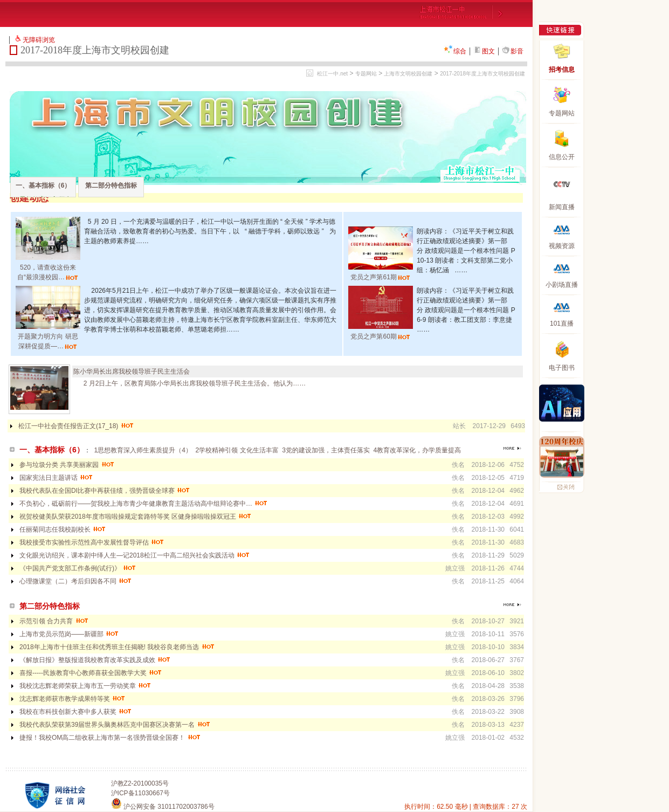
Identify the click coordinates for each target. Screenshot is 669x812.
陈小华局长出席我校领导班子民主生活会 (132, 371)
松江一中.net (332, 74)
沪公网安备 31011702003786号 (163, 807)
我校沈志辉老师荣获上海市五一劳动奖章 (85, 686)
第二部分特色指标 (111, 185)
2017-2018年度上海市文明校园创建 (482, 74)
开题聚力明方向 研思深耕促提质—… (48, 336)
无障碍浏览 (39, 40)
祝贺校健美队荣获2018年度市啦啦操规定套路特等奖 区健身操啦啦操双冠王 (136, 517)
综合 (455, 51)
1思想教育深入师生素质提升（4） (143, 450)
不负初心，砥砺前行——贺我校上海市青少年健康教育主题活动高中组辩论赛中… (144, 504)
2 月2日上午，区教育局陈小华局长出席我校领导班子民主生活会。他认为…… (189, 383)
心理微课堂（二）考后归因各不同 (76, 581)
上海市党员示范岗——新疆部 (69, 634)
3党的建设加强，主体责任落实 (326, 450)
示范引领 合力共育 (54, 621)
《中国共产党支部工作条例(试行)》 (78, 568)
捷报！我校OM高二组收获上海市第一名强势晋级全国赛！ (110, 738)
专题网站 (366, 74)
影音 (513, 51)
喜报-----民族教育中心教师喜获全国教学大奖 (91, 673)
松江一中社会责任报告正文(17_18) (76, 426)
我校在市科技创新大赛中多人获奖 (76, 712)
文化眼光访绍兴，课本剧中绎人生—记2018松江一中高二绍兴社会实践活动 (135, 555)
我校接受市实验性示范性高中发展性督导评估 (92, 542)
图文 (484, 51)
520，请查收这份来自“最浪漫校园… (48, 267)
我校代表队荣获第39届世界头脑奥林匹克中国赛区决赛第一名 (115, 725)
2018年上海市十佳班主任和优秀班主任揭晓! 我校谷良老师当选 (117, 647)
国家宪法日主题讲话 (56, 478)
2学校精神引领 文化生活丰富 (237, 450)
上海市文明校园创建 (408, 74)
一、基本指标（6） (43, 185)
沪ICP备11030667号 (140, 793)
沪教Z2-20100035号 (140, 783)
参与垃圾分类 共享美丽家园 (67, 465)
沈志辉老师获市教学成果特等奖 (73, 699)
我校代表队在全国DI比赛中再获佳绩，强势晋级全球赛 (105, 491)
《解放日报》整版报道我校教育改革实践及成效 (95, 660)
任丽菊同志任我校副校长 (63, 529)
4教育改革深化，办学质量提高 (418, 450)
